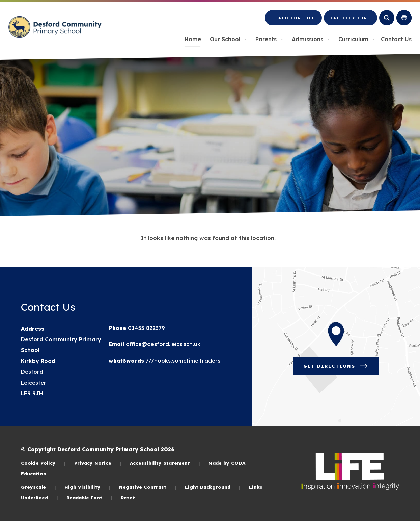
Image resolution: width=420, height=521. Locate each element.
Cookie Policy (43, 463)
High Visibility (88, 487)
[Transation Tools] (404, 18)
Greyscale (38, 487)
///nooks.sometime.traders (182, 361)
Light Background (213, 487)
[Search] (387, 18)
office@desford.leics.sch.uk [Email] (162, 344)
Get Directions (336, 366)
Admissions (311, 39)
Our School (228, 39)
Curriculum (357, 39)
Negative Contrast (148, 487)
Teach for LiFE (293, 18)
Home (193, 39)
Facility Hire (351, 18)
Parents (269, 39)
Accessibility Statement (165, 463)
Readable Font (89, 498)
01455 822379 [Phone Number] (146, 328)
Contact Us (396, 39)
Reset (128, 498)
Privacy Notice (98, 463)
